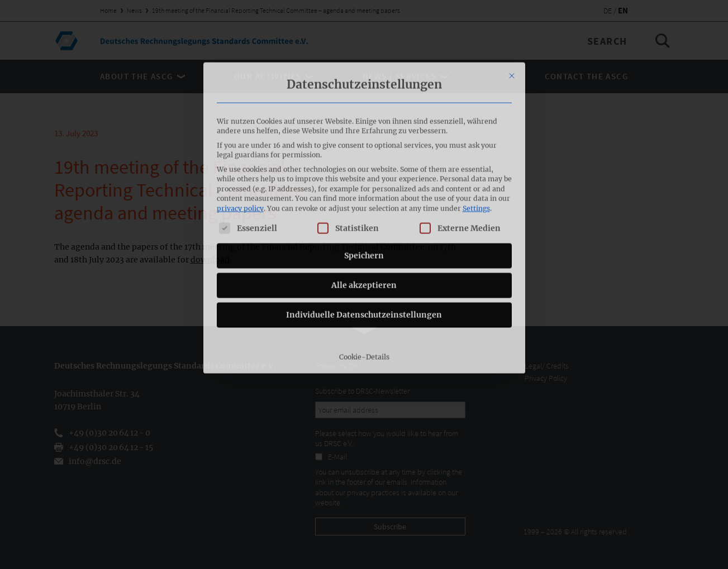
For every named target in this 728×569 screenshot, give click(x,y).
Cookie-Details (364, 282)
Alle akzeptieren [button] (364, 211)
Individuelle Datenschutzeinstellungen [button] (364, 240)
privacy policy (240, 134)
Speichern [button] (364, 181)
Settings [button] (476, 134)
